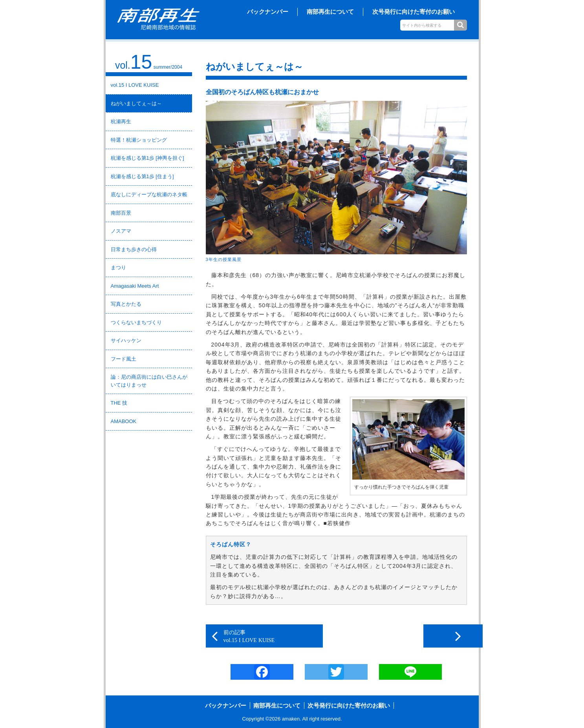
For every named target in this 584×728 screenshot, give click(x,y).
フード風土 (124, 359)
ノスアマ (121, 231)
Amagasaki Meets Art (135, 286)
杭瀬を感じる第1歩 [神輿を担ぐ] (147, 158)
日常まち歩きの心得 (134, 249)
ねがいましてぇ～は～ (136, 103)
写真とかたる (126, 304)
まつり (118, 267)
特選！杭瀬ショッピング (139, 140)
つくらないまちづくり (136, 322)
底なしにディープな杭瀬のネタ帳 (149, 194)
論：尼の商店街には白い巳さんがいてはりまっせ (149, 381)
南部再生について (330, 12)
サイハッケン (126, 340)
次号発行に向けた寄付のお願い (414, 12)
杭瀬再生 (121, 121)
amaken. (291, 719)
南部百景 (121, 213)
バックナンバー (268, 12)
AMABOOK (124, 421)
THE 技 (119, 403)
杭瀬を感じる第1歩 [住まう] (142, 176)
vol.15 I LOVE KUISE (135, 85)
